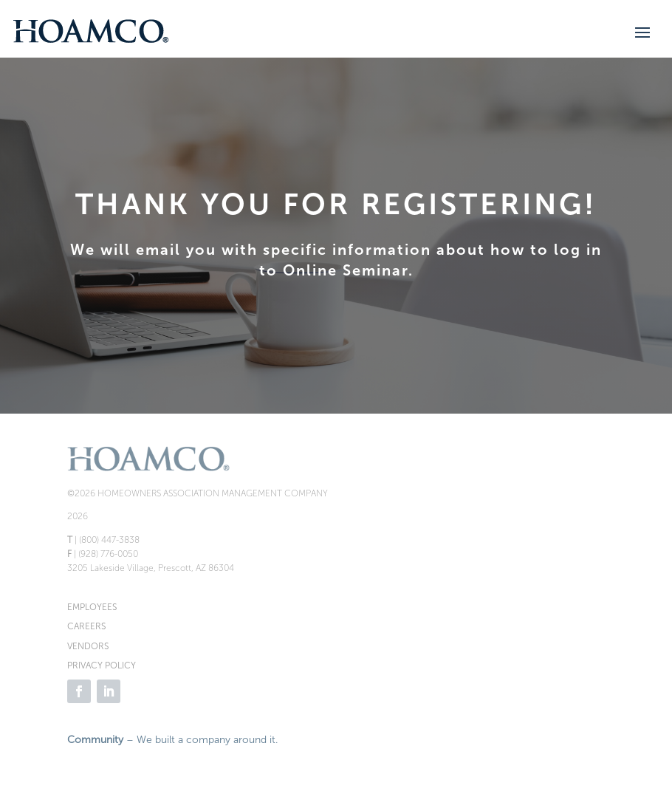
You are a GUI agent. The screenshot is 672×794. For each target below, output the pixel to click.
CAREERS (86, 626)
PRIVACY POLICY (102, 665)
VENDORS (88, 646)
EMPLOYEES (92, 607)
